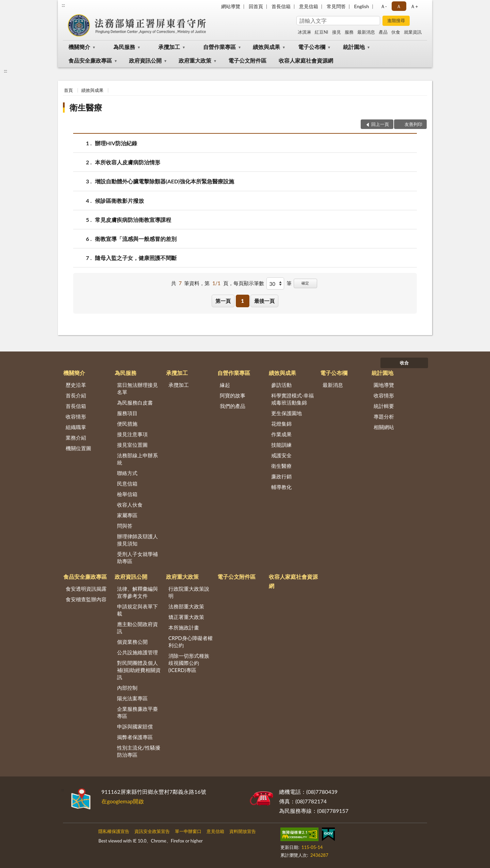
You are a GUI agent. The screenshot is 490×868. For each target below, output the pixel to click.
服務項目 (127, 413)
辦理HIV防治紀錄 (116, 143)
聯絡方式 (127, 473)
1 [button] (242, 301)
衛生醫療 (86, 107)
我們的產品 (233, 406)
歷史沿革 (76, 385)
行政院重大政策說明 (189, 592)
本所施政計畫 (184, 627)
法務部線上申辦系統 (137, 459)
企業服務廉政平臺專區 (137, 712)
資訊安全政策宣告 (152, 831)
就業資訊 (413, 32)
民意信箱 (127, 484)
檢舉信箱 (127, 494)
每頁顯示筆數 (249, 283)
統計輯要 (384, 406)
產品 (383, 32)
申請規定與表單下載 (137, 610)
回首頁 (256, 6)
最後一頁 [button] (264, 301)
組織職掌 (76, 427)
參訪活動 (281, 385)
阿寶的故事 (233, 395)
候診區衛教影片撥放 (119, 201)
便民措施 (127, 424)
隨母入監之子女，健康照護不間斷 (136, 258)
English (362, 6)
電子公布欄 (312, 47)
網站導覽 (231, 6)
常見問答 (336, 6)
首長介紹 (76, 395)
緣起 (225, 385)
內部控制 (127, 688)
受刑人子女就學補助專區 (137, 558)
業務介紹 (76, 438)
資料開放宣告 (243, 831)
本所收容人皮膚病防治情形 (128, 162)
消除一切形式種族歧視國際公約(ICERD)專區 (189, 663)
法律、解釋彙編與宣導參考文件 (137, 592)
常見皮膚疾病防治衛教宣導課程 (133, 220)
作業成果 (281, 434)
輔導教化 (281, 487)
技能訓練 (281, 445)
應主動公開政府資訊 (137, 628)
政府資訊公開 (145, 60)
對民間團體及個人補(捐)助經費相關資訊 (139, 670)
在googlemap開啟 (123, 801)
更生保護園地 (287, 413)
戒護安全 (281, 455)
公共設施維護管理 (137, 652)
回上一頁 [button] (380, 124)
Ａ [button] (399, 6)
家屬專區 (127, 515)
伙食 (396, 32)
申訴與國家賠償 (135, 726)
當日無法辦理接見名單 (137, 388)
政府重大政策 (195, 60)
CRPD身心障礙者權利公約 (191, 642)
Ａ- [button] (384, 6)
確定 (305, 283)
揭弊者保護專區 (135, 737)
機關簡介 (79, 47)
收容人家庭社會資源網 (306, 60)
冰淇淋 (304, 32)
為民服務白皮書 (135, 403)
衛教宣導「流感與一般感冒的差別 (136, 239)
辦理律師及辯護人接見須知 (137, 540)
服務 (349, 32)
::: (63, 5)
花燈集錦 (281, 424)
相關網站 (384, 427)
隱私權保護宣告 (114, 831)
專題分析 (384, 416)
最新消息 (366, 32)
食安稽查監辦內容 (86, 599)
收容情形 (76, 416)
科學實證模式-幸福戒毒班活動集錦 (293, 399)
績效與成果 (266, 47)
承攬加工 (169, 47)
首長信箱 (281, 6)
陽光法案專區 (132, 698)
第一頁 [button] (223, 301)
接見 (337, 32)
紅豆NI (322, 32)
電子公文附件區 (247, 60)
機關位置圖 (78, 448)
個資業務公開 (132, 642)
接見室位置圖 (132, 445)
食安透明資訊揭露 (86, 589)
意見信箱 (309, 6)
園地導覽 (384, 385)
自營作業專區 (219, 47)
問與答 (125, 526)
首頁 (68, 90)
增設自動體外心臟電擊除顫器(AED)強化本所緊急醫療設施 (165, 181)
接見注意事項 (132, 434)
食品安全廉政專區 (90, 60)
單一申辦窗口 (188, 831)
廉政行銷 (281, 476)
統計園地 (354, 47)
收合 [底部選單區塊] (404, 363)
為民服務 (124, 47)
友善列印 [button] (413, 124)
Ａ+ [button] (414, 6)
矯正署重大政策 (186, 617)
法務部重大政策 (186, 606)
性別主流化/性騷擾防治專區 (139, 751)
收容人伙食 (130, 505)
